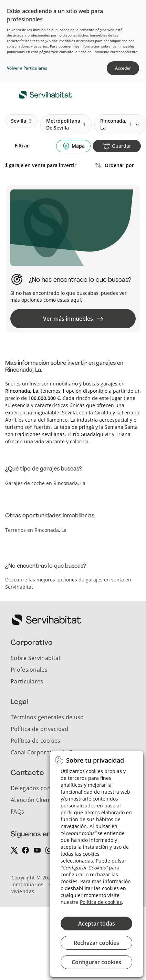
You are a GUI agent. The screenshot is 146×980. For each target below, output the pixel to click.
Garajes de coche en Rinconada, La (45, 483)
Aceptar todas (97, 924)
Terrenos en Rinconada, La (36, 530)
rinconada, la (116, 124)
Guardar (122, 146)
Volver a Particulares (27, 68)
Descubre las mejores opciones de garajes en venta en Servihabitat (68, 583)
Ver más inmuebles (73, 319)
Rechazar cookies (96, 943)
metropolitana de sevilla (66, 124)
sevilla (21, 121)
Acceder (123, 68)
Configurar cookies (96, 962)
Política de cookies (101, 902)
